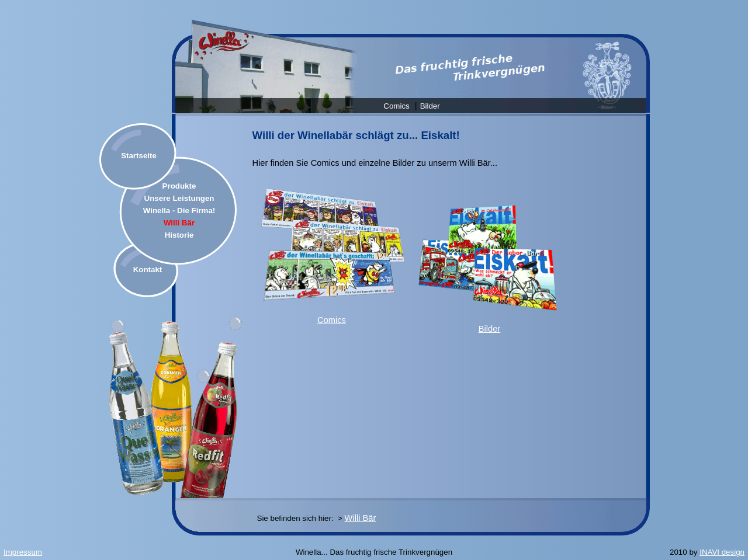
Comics (396, 106)
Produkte (179, 186)
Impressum (23, 552)
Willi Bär (179, 223)
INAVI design (722, 552)
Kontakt (148, 269)
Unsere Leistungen (179, 198)
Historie (179, 235)
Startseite (139, 156)
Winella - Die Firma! (179, 211)
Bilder (430, 106)
